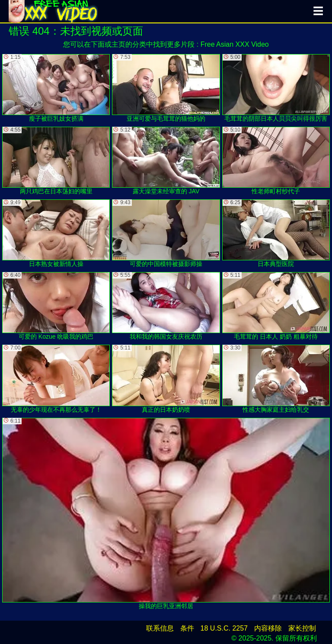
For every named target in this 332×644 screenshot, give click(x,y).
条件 (187, 628)
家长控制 (302, 628)
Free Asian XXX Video (235, 44)
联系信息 (160, 628)
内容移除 (268, 628)
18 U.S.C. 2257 (224, 628)
